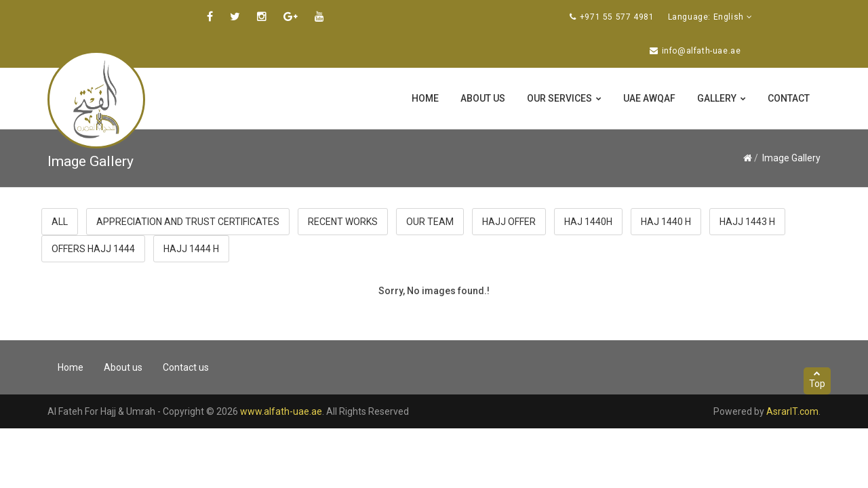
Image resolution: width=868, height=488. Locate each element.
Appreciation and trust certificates (188, 222)
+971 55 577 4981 (617, 17)
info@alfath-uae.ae (702, 51)
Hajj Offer (509, 222)
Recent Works (343, 222)
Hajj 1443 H (747, 222)
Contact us (186, 367)
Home (425, 98)
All (60, 222)
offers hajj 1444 (93, 249)
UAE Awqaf (649, 98)
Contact (789, 98)
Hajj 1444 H (191, 249)
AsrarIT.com (792, 411)
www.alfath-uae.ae (281, 411)
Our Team (430, 222)
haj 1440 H (666, 222)
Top (817, 380)
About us (483, 98)
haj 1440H (588, 222)
